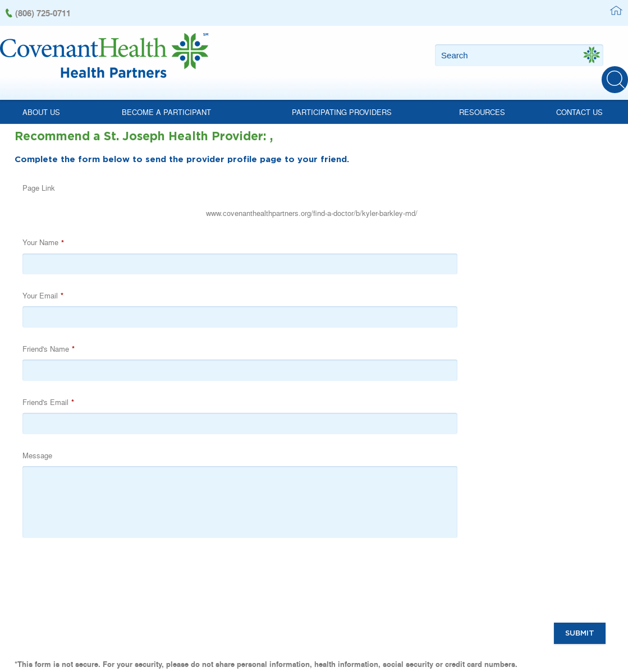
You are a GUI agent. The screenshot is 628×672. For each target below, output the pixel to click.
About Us (41, 102)
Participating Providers (342, 102)
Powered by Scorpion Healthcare (577, 651)
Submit (580, 485)
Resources (482, 102)
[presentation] (287, 434)
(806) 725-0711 (43, 13)
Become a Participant (166, 102)
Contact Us (579, 102)
